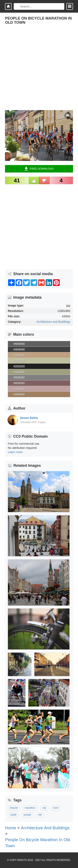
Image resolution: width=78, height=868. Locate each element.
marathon (30, 808)
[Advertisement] (39, 71)
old (40, 815)
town (56, 808)
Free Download (39, 169)
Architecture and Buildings (53, 322)
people (27, 815)
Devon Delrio (29, 418)
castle (13, 815)
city (44, 808)
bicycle (14, 808)
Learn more (15, 452)
